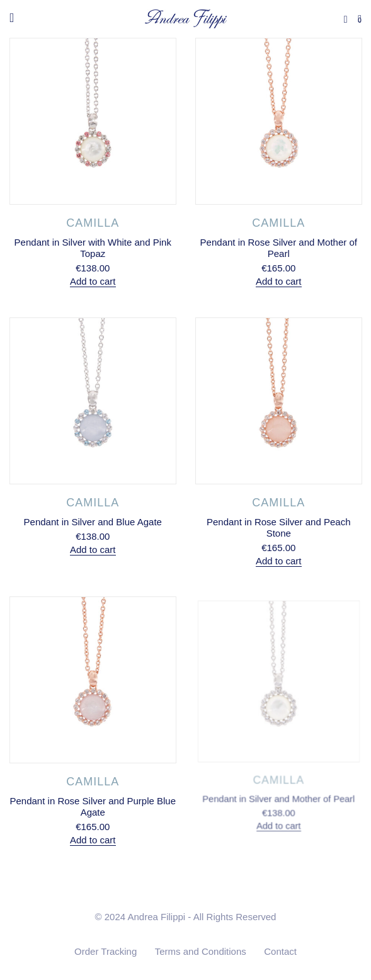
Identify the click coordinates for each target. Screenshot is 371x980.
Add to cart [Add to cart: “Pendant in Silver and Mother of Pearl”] (278, 821)
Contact (280, 951)
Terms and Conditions (201, 951)
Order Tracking (106, 951)
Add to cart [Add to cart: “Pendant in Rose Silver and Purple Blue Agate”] (93, 839)
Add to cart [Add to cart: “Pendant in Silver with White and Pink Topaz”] (93, 281)
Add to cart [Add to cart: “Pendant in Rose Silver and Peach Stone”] (278, 558)
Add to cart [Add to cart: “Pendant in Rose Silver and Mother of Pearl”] (278, 281)
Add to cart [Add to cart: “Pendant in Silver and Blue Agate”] (93, 549)
